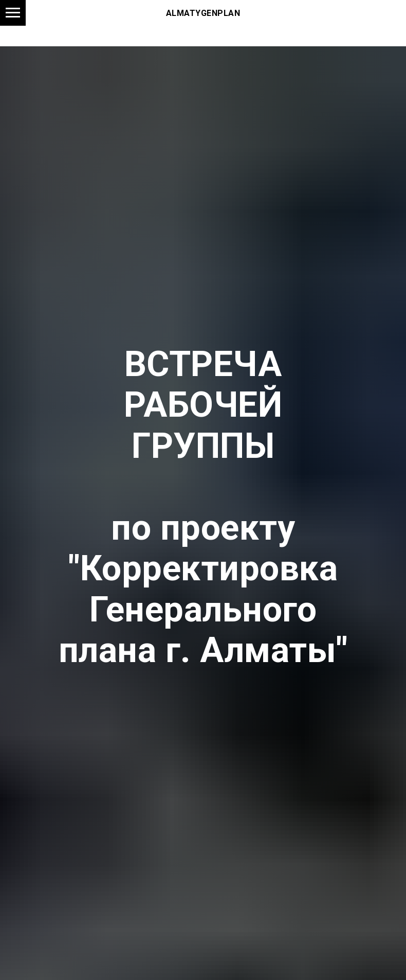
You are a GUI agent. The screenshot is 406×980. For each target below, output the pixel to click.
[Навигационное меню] (13, 13)
